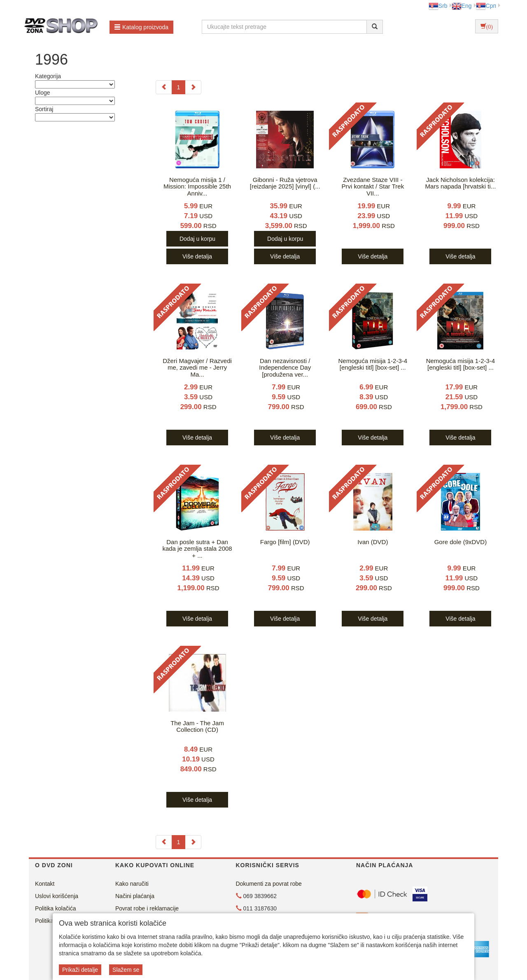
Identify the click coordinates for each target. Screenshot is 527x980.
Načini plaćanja (135, 896)
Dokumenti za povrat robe (269, 884)
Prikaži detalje (80, 970)
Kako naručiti (132, 884)
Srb (438, 6)
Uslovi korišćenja (57, 896)
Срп (486, 6)
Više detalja (197, 256)
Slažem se (126, 970)
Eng (462, 6)
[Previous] (164, 87)
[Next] (193, 87)
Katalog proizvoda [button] (141, 27)
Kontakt (45, 884)
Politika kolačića (56, 908)
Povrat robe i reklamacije (147, 908)
